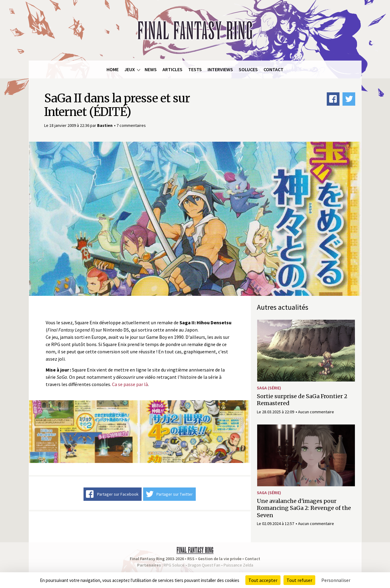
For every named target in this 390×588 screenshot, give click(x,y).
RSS (191, 559)
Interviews (220, 69)
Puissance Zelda (238, 565)
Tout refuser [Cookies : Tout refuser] (299, 580)
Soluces (248, 69)
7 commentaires (131, 125)
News (151, 69)
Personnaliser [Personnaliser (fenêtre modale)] (336, 580)
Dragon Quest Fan (204, 565)
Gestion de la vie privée (220, 559)
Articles (172, 69)
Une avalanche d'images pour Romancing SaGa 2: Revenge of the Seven (304, 508)
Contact (274, 69)
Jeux (130, 69)
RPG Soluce (174, 565)
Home (113, 69)
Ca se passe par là (130, 384)
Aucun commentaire (316, 412)
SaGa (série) (269, 388)
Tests (195, 69)
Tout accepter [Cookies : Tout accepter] (263, 580)
